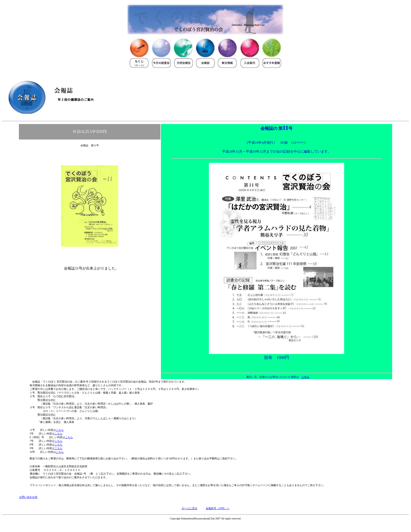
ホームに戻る (190, 508)
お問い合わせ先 (28, 497)
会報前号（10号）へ (218, 508)
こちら (305, 377)
